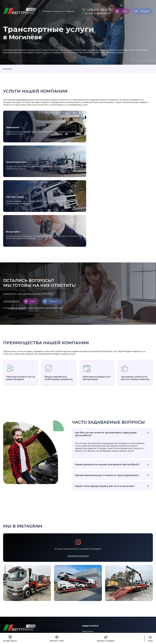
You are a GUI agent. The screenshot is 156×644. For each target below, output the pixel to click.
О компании (10, 609)
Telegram (142, 11)
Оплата (7, 613)
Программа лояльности (16, 617)
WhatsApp (87, 617)
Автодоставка (90, 583)
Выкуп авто (88, 587)
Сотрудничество (12, 621)
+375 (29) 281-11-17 (98, 10)
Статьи (7, 625)
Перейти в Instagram (78, 500)
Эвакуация (88, 575)
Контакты (8, 605)
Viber (121, 11)
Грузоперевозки (91, 579)
